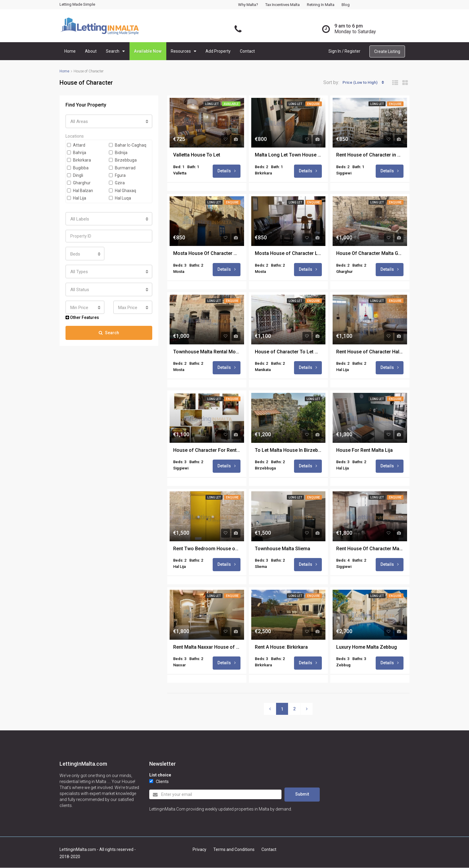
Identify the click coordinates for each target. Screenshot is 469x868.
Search (113, 51)
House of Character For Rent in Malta (207, 451)
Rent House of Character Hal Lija (370, 352)
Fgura (117, 174)
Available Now (148, 51)
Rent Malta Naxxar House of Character (207, 648)
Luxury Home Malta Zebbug (367, 648)
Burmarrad (122, 167)
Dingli (75, 174)
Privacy (200, 850)
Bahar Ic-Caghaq (128, 144)
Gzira (117, 182)
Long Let (212, 104)
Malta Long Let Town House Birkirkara (288, 155)
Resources (181, 51)
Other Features (82, 313)
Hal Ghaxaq (122, 190)
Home (70, 51)
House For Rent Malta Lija (364, 451)
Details (227, 171)
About (91, 51)
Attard (76, 144)
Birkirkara (79, 159)
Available (231, 104)
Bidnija (118, 152)
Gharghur (79, 182)
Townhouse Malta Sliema (283, 549)
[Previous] (270, 710)
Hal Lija (77, 197)
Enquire (314, 104)
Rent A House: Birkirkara (281, 648)
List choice (160, 776)
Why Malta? (248, 5)
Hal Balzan (80, 190)
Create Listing (387, 51)
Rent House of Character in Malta (370, 155)
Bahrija (77, 152)
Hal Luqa (120, 197)
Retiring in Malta (321, 5)
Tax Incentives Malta (283, 5)
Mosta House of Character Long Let (288, 254)
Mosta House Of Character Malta (207, 254)
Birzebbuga (123, 159)
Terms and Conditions (234, 850)
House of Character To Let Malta (288, 352)
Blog (346, 5)
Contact (247, 51)
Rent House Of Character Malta (370, 549)
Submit (302, 795)
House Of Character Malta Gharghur (370, 254)
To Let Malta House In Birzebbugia (288, 451)
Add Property (218, 51)
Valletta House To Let (197, 155)
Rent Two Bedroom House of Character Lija (207, 549)
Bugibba (78, 167)
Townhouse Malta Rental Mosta (207, 352)
